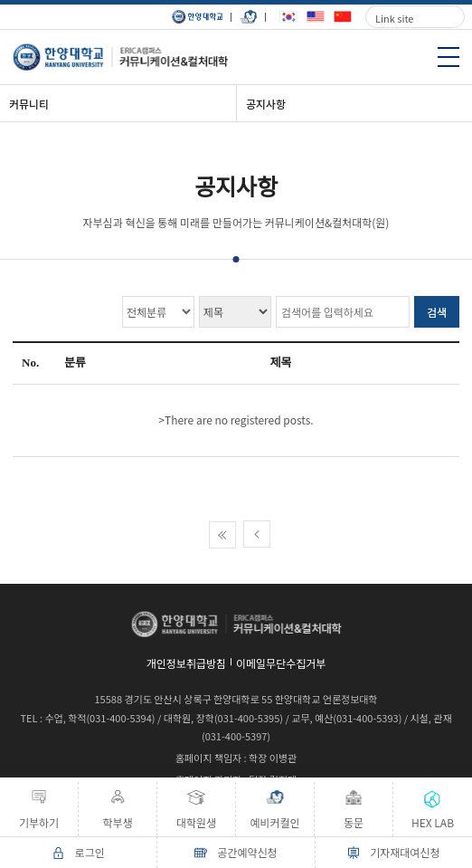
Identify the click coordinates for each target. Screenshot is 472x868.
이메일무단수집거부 (281, 663)
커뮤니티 (29, 104)
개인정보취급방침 (186, 663)
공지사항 (266, 104)
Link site (394, 18)
